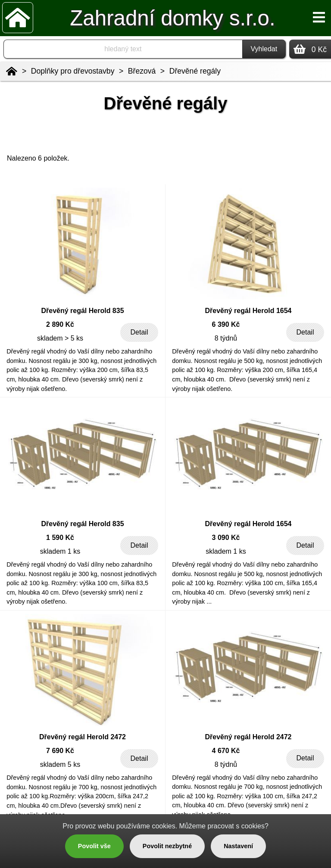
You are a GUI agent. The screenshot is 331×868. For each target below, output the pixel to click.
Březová (142, 71)
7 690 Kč (60, 751)
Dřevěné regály (195, 71)
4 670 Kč (226, 751)
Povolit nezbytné (167, 846)
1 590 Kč (60, 538)
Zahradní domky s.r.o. (172, 18)
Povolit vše (94, 846)
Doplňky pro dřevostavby (73, 71)
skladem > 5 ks (60, 338)
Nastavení (238, 846)
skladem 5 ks (60, 764)
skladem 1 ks (60, 551)
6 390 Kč (226, 324)
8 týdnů (226, 338)
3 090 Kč (226, 538)
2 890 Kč (60, 324)
